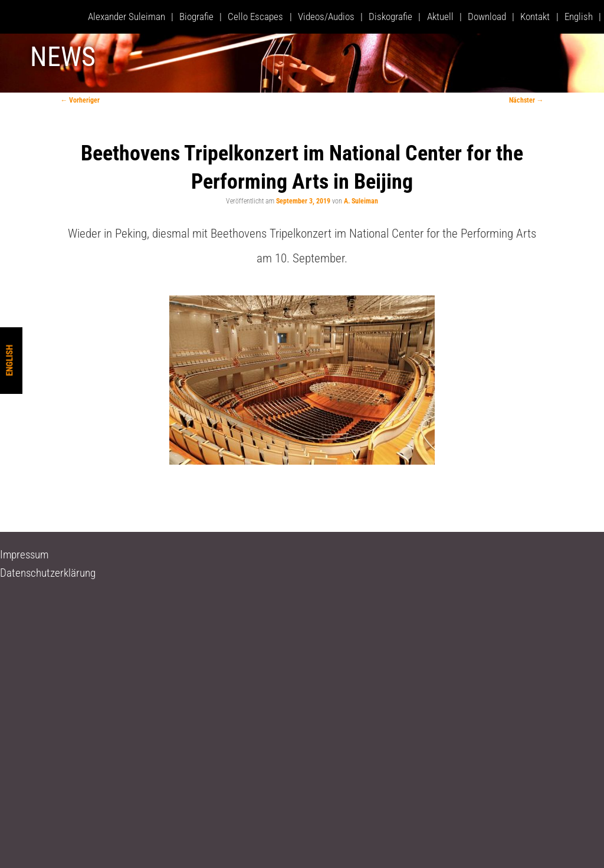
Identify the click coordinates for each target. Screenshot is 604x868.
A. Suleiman (361, 201)
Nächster (526, 100)
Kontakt (535, 17)
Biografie (196, 17)
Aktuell (440, 17)
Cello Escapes (255, 17)
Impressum (24, 555)
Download (487, 17)
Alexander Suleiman (127, 17)
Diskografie (390, 17)
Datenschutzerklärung (48, 573)
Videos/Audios (326, 17)
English (9, 360)
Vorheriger (80, 100)
